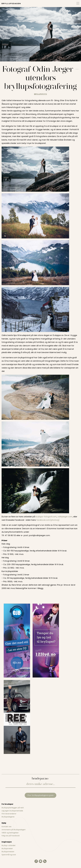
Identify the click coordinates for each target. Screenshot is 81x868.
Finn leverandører (9, 814)
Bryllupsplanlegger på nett (13, 808)
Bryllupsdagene (8, 817)
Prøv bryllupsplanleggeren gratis (40, 795)
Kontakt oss (6, 827)
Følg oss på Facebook (11, 836)
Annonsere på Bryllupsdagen (14, 830)
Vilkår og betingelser (10, 833)
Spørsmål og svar (9, 855)
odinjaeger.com (65, 517)
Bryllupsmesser (8, 852)
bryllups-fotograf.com (46, 517)
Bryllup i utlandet (9, 845)
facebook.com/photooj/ (48, 520)
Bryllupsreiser (7, 849)
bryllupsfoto (40, 94)
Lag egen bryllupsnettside (12, 811)
